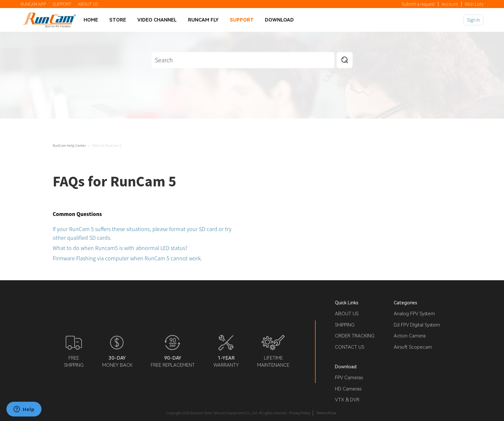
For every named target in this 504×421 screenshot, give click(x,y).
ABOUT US (88, 4)
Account (450, 4)
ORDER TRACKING (355, 336)
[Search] (243, 60)
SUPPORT (62, 4)
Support (242, 20)
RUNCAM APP (33, 4)
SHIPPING (345, 325)
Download (279, 20)
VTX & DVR (347, 400)
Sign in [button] (473, 20)
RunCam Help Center (69, 145)
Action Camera (410, 336)
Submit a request (418, 4)
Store (118, 20)
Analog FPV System (414, 314)
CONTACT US (350, 347)
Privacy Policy (300, 413)
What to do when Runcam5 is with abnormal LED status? (120, 248)
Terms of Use (326, 413)
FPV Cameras (349, 378)
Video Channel (157, 20)
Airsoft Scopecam (413, 347)
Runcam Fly (203, 20)
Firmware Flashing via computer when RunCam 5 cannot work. (127, 258)
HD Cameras (348, 389)
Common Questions (77, 214)
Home (91, 20)
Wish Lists (474, 4)
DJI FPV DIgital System (417, 325)
